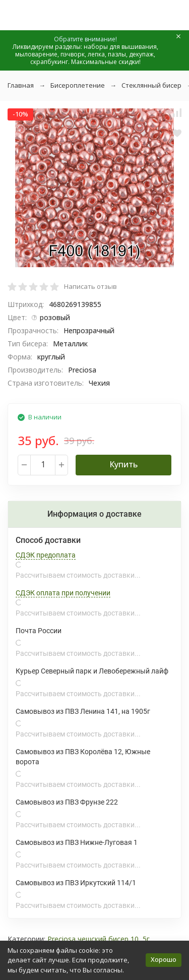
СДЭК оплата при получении (63, 593)
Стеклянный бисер (151, 85)
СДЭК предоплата (46, 555)
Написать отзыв (90, 286)
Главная (21, 85)
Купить (123, 464)
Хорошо (164, 959)
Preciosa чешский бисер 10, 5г (99, 939)
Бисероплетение (78, 85)
